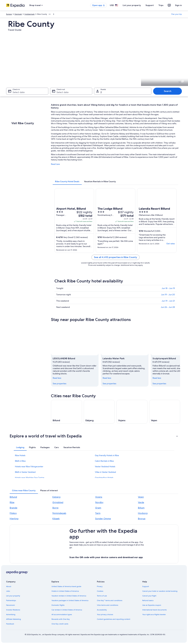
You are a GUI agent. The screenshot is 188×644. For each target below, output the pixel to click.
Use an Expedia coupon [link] (152, 605)
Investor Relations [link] (13, 610)
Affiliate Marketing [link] (13, 619)
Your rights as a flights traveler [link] (154, 614)
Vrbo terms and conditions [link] (108, 605)
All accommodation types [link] (62, 614)
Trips (161, 5)
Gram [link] (98, 508)
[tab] (67, 181)
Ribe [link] (12, 502)
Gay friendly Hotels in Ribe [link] (107, 455)
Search (168, 91)
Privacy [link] (100, 586)
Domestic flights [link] (58, 605)
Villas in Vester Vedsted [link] (105, 472)
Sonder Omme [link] (103, 519)
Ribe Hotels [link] (20, 455)
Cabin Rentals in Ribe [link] (104, 461)
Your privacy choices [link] (105, 614)
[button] (94, 436)
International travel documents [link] (154, 610)
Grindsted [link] (58, 502)
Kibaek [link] (56, 519)
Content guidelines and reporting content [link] (114, 619)
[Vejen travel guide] (165, 412)
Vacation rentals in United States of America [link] (69, 596)
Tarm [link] (98, 513)
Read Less (55, 164)
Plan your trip (177, 14)
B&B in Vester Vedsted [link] (25, 472)
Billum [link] (141, 508)
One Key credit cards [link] (60, 624)
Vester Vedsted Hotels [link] (105, 466)
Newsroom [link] (11, 605)
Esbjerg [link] (56, 497)
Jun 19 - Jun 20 (168, 295)
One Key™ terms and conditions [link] (110, 600)
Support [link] (146, 586)
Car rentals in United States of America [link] (67, 610)
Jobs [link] (8, 591)
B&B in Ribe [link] (20, 461)
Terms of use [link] (102, 596)
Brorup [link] (142, 519)
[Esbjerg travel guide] (99, 412)
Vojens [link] (99, 497)
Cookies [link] (100, 591)
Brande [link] (13, 508)
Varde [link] (141, 502)
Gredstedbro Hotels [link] (104, 478)
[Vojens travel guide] (132, 412)
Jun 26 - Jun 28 (168, 307)
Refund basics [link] (148, 600)
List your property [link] (13, 596)
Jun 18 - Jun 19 (168, 288)
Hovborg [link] (143, 513)
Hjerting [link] (14, 519)
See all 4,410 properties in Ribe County (116, 257)
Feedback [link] (10, 624)
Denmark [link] (18, 14)
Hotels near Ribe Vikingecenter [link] (29, 466)
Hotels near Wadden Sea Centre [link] (30, 478)
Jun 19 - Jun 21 (168, 301)
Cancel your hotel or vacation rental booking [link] (160, 591)
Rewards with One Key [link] (61, 619)
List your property (132, 5)
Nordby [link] (99, 502)
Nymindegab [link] (59, 513)
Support (150, 5)
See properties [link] (60, 383)
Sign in (178, 5)
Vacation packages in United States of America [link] (70, 600)
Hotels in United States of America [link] (65, 591)
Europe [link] (9, 14)
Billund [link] (13, 497)
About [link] (9, 586)
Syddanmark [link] (30, 14)
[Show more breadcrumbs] (50, 14)
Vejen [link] (141, 497)
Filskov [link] (13, 513)
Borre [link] (55, 508)
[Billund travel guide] (66, 412)
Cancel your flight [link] (149, 596)
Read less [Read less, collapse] (57, 378)
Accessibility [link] (102, 610)
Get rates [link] (171, 244)
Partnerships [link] (11, 600)
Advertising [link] (11, 614)
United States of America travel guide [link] (66, 586)
